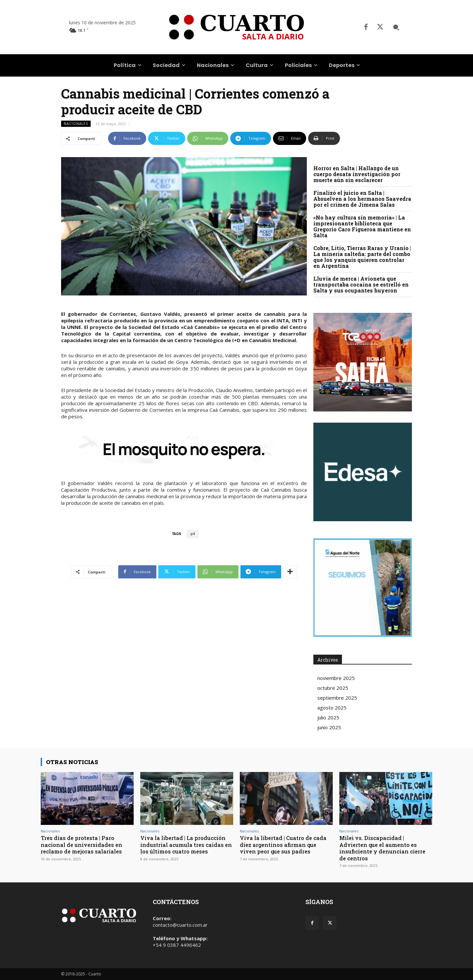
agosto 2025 (332, 708)
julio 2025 (328, 717)
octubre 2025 (333, 688)
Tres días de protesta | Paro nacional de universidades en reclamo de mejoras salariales (83, 845)
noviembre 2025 (336, 678)
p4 (193, 534)
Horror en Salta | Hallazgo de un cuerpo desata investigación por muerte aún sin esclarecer (357, 174)
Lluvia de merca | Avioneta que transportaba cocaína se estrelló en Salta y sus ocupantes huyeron (361, 284)
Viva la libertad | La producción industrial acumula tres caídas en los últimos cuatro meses (185, 845)
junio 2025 (329, 727)
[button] (396, 27)
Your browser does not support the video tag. (363, 472)
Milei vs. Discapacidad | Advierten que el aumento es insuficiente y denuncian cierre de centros (384, 848)
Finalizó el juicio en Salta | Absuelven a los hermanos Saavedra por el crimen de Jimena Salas (362, 199)
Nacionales (76, 124)
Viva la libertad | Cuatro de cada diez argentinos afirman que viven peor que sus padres (285, 845)
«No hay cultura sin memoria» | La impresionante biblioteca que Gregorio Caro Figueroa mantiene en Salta (362, 226)
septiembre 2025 (337, 698)
